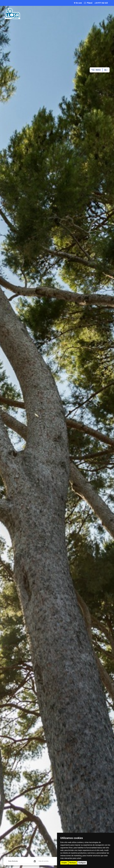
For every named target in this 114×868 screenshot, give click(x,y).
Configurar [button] (82, 863)
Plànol (88, 3)
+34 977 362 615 (101, 3)
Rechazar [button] (73, 863)
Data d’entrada (13, 861)
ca (106, 70)
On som (78, 3)
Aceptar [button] (64, 863)
